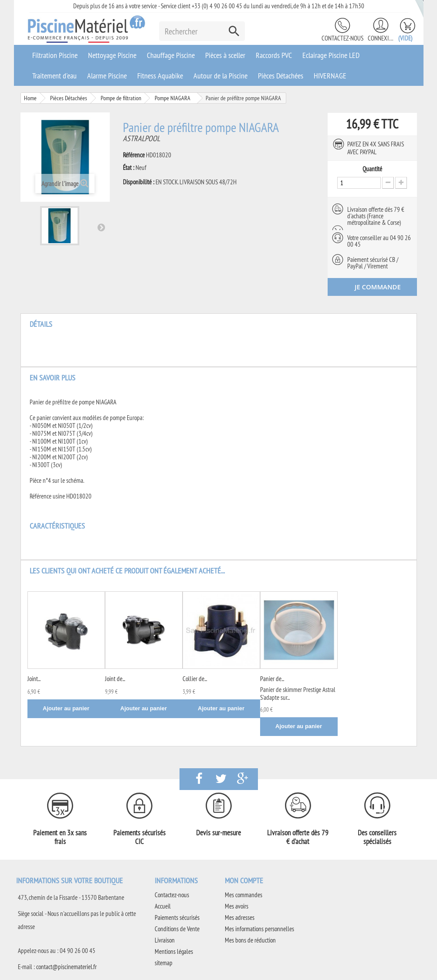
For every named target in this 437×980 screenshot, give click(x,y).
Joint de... (115, 678)
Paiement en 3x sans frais (60, 837)
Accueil (163, 906)
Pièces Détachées (281, 76)
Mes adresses (240, 917)
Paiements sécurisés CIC (139, 837)
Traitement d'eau (54, 76)
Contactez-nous (342, 38)
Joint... (34, 678)
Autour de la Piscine (220, 76)
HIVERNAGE (330, 76)
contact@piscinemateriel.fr (66, 966)
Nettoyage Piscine (112, 55)
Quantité (372, 169)
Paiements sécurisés (177, 917)
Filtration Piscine (55, 55)
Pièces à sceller (225, 55)
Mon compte (244, 880)
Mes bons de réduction (250, 940)
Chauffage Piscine (171, 55)
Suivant (101, 227)
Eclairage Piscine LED (331, 55)
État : (129, 168)
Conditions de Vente (177, 928)
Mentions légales (174, 951)
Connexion (381, 38)
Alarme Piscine (107, 76)
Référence (134, 155)
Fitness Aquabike (160, 76)
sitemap (164, 962)
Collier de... (195, 678)
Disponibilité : (139, 182)
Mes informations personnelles (259, 928)
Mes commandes (244, 894)
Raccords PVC (274, 55)
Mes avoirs (237, 906)
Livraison (165, 940)
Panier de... (272, 678)
